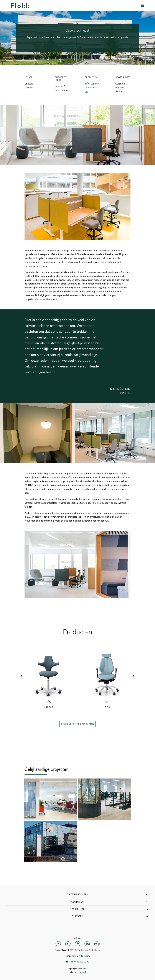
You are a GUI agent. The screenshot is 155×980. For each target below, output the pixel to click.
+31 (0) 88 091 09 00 (79, 962)
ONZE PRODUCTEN (108, 895)
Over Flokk (110, 909)
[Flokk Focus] (97, 944)
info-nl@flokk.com (81, 956)
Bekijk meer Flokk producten (77, 724)
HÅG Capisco (92, 84)
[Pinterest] (77, 944)
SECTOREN (110, 902)
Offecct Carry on (92, 90)
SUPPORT (110, 917)
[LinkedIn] (87, 944)
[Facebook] (68, 944)
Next (133, 676)
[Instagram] (58, 944)
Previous (22, 676)
